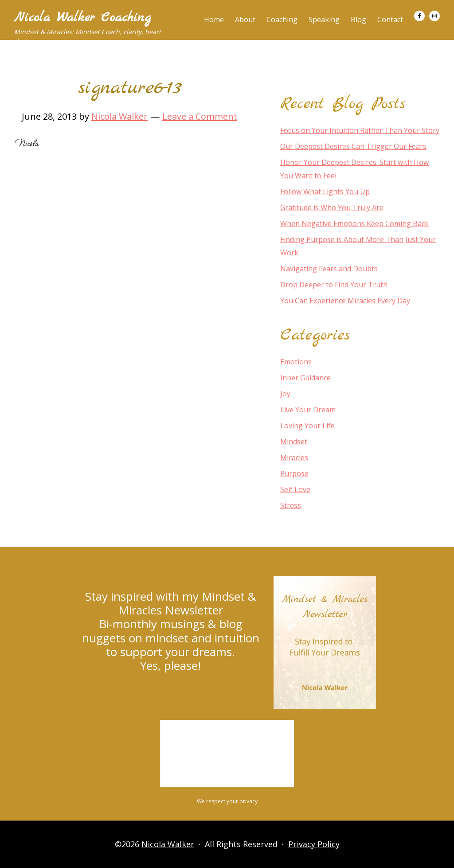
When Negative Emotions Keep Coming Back (354, 223)
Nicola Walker (168, 844)
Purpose (294, 473)
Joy (285, 394)
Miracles (294, 457)
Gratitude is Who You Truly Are (332, 207)
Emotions (296, 362)
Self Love (295, 489)
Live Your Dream (308, 410)
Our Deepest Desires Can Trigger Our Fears (353, 146)
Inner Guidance (305, 378)
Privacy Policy (314, 844)
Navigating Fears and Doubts (329, 269)
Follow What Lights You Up (325, 192)
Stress (291, 505)
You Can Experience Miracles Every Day (345, 301)
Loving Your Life (307, 426)
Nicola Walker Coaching (82, 18)
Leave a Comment (200, 116)
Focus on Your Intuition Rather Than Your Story (360, 130)
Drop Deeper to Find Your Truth (334, 285)
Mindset (294, 442)
